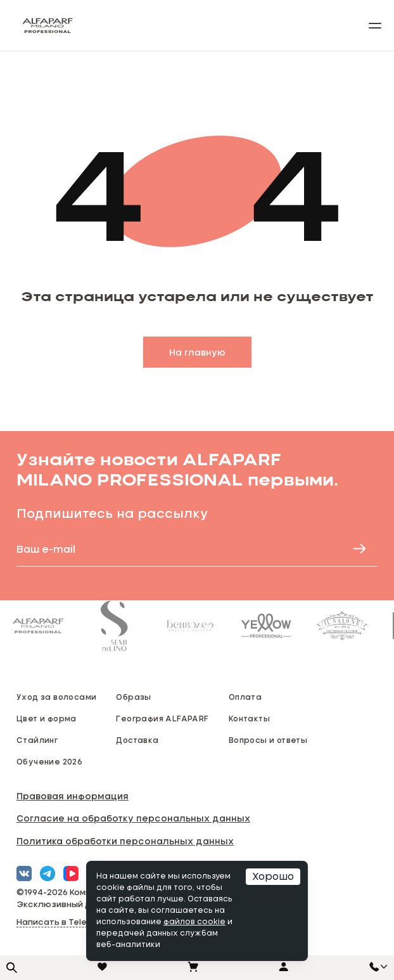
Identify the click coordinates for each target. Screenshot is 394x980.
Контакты (249, 718)
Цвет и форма (47, 718)
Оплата (245, 697)
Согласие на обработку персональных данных (133, 818)
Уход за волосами (56, 697)
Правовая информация (73, 796)
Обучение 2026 (49, 761)
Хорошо (273, 877)
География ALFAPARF (162, 718)
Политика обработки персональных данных (125, 841)
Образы (133, 697)
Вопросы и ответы (268, 740)
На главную (197, 352)
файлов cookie (194, 922)
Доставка (137, 740)
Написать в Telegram (63, 923)
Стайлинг (37, 740)
